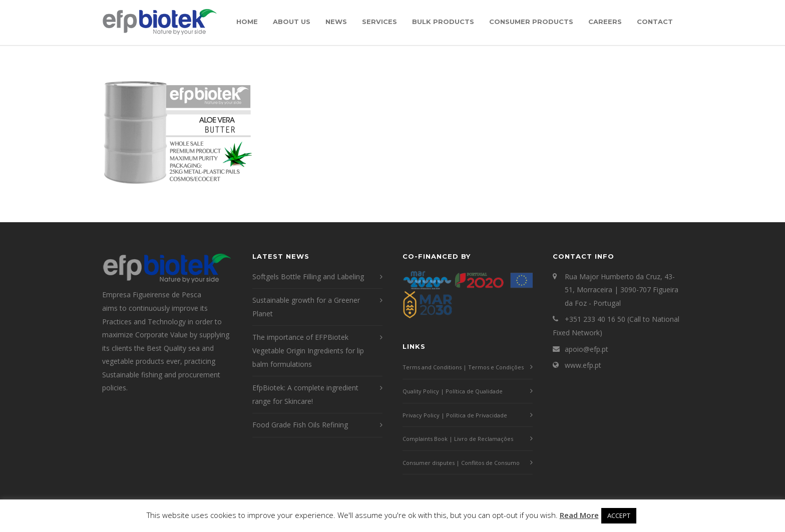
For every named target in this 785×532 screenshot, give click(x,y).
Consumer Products (531, 22)
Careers (605, 22)
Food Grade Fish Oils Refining (300, 425)
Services (379, 22)
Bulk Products (443, 22)
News (336, 22)
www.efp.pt (583, 365)
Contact (655, 22)
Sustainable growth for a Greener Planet (306, 307)
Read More (579, 515)
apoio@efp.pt (586, 349)
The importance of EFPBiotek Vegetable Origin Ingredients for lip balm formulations (308, 350)
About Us (292, 22)
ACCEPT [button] (619, 515)
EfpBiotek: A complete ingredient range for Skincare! (305, 394)
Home (247, 22)
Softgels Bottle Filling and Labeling (308, 277)
